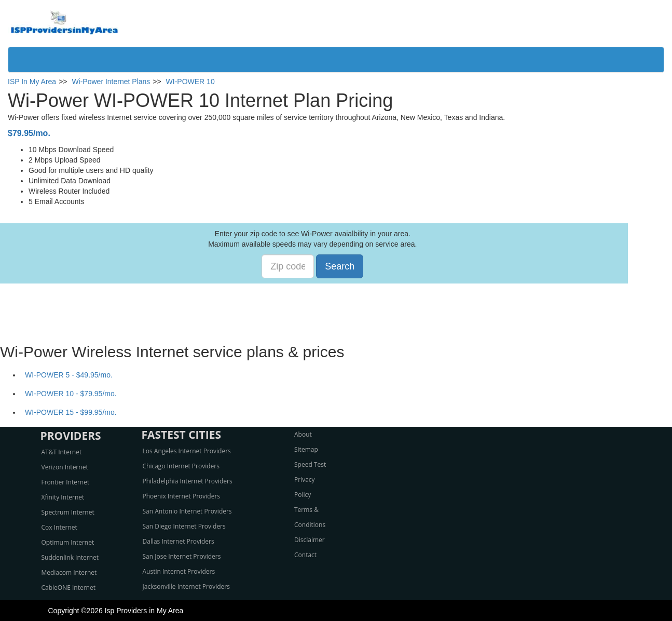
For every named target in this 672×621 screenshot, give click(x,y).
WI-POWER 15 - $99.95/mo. (71, 412)
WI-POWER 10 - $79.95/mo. (71, 394)
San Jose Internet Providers (182, 556)
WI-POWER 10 (190, 82)
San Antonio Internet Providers (187, 511)
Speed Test (310, 464)
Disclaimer (310, 540)
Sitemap (306, 449)
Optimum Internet (68, 542)
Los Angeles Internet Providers (187, 451)
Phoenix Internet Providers (182, 496)
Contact (305, 555)
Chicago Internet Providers (181, 466)
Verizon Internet (65, 467)
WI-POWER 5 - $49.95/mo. (69, 375)
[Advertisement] (336, 307)
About (303, 434)
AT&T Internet (62, 452)
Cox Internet (59, 527)
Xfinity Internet (63, 497)
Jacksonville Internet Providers (186, 586)
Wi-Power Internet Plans (111, 82)
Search (340, 266)
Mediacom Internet (69, 572)
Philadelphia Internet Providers (188, 481)
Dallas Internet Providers (179, 541)
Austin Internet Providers (179, 571)
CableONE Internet (69, 588)
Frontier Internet (66, 482)
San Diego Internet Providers (184, 526)
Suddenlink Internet (70, 557)
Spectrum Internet (68, 512)
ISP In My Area (32, 82)
